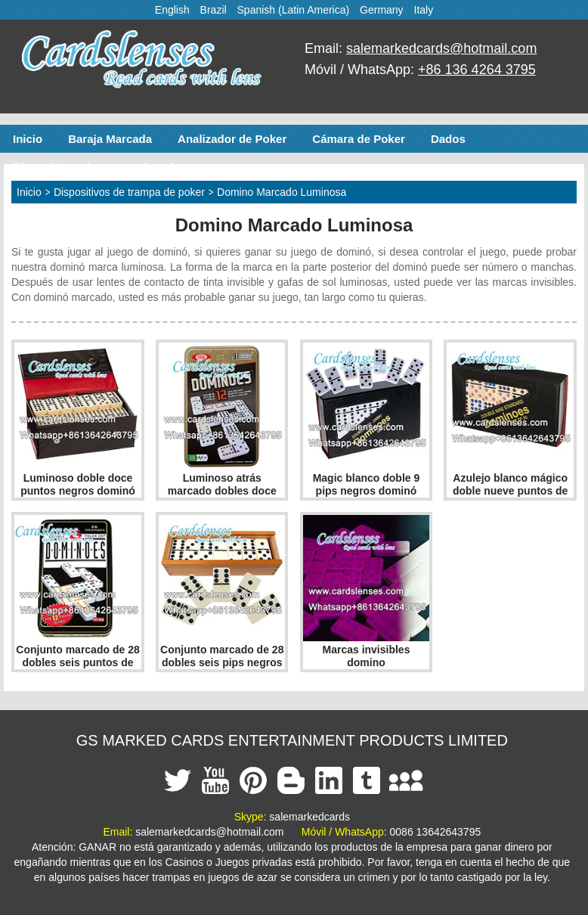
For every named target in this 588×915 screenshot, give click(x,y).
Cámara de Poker (359, 139)
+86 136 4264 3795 (477, 70)
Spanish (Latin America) (294, 10)
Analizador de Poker (232, 139)
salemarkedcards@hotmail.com (441, 48)
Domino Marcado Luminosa (282, 192)
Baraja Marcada (110, 139)
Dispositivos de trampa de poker (101, 167)
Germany (382, 10)
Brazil (214, 10)
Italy (424, 10)
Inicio (28, 139)
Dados (448, 139)
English (172, 10)
